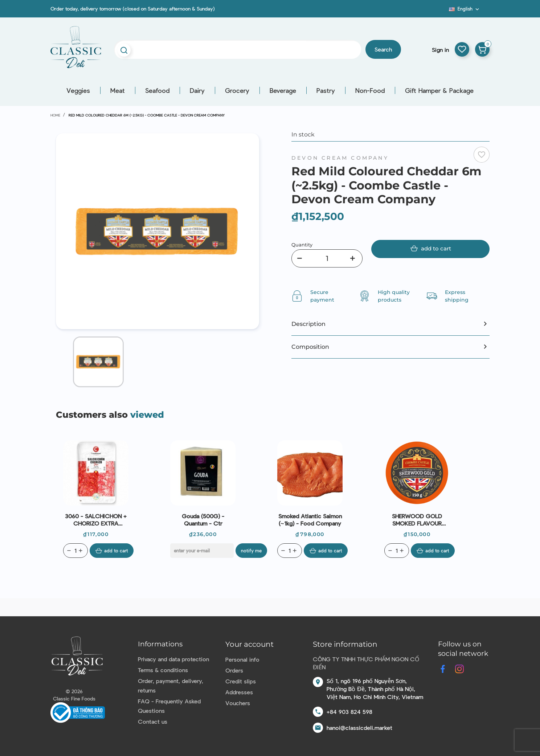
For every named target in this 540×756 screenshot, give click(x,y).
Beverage (283, 90)
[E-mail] (202, 551)
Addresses (239, 692)
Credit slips (241, 681)
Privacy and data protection (173, 659)
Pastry (326, 90)
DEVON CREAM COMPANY (340, 158)
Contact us (153, 721)
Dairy (197, 90)
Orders (234, 670)
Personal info (242, 659)
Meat (118, 90)
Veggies (78, 90)
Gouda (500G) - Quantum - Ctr (203, 520)
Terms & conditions (163, 670)
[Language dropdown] (465, 9)
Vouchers (238, 703)
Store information (345, 644)
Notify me (251, 551)
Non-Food (370, 90)
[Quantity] (327, 258)
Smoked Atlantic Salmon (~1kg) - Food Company (310, 520)
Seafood (157, 90)
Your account (249, 644)
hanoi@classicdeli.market (359, 728)
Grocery (237, 90)
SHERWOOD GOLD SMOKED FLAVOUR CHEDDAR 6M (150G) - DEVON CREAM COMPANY (417, 520)
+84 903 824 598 (349, 712)
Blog (445, 11)
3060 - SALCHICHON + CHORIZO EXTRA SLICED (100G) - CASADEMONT (96, 520)
